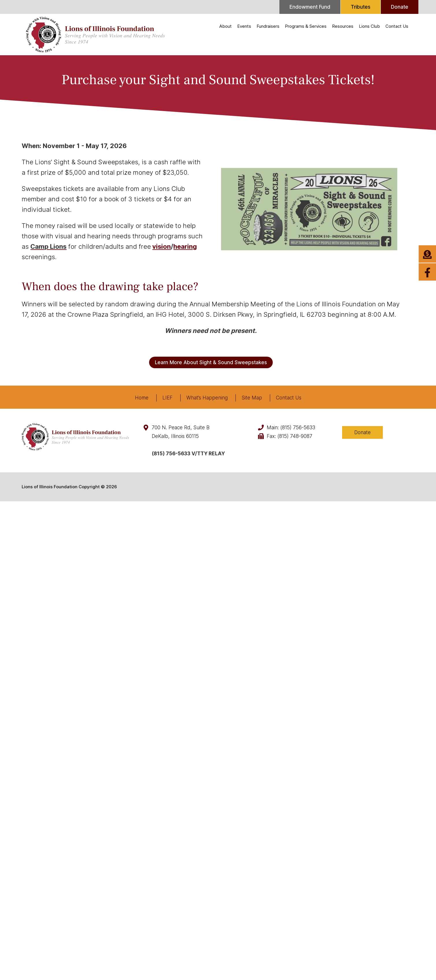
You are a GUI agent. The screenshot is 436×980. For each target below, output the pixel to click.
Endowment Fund (310, 7)
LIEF (167, 398)
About (226, 26)
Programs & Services (306, 26)
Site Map (252, 398)
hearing (185, 246)
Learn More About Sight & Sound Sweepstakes (211, 362)
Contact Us (397, 26)
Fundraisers (268, 26)
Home (142, 398)
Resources (343, 26)
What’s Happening (207, 398)
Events (244, 26)
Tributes (361, 7)
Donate (400, 7)
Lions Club (369, 26)
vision (162, 246)
